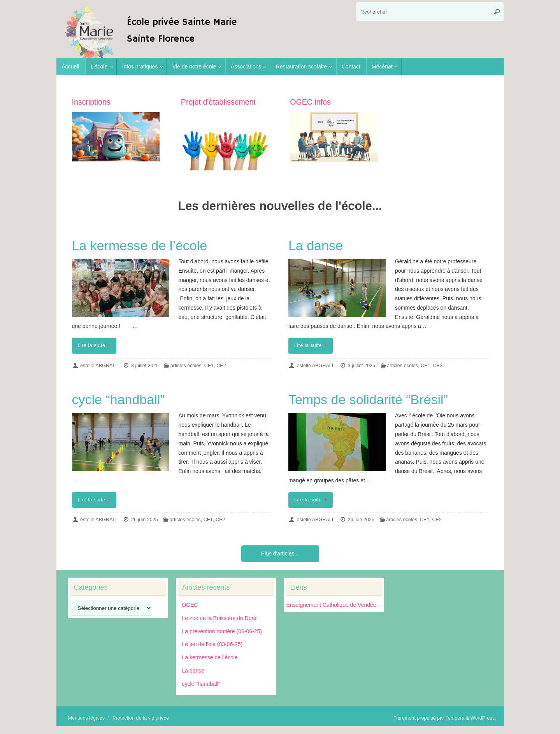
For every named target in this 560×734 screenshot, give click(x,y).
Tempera (455, 718)
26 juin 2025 (145, 520)
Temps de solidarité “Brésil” (368, 399)
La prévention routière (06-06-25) (222, 631)
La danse (316, 245)
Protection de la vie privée (141, 718)
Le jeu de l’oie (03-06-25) (212, 644)
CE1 (209, 366)
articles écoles (186, 366)
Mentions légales (87, 718)
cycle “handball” (118, 399)
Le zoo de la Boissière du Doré (219, 618)
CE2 (221, 366)
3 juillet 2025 (145, 366)
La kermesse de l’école (140, 245)
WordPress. (483, 718)
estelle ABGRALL (99, 366)
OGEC (190, 605)
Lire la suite (96, 345)
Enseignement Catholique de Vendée (331, 605)
